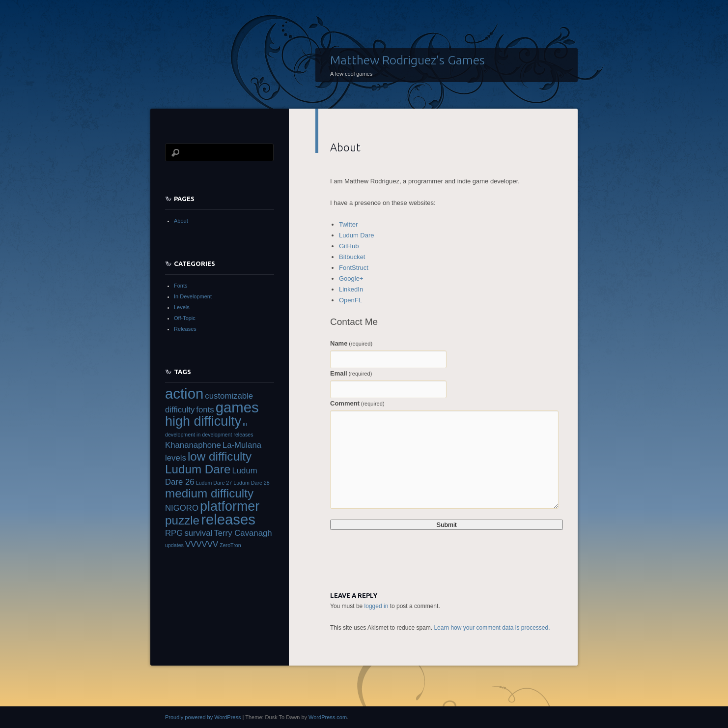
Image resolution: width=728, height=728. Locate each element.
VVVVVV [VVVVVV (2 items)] (202, 544)
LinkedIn (351, 289)
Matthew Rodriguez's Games (407, 60)
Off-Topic (185, 318)
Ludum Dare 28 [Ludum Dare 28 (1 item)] (251, 483)
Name (351, 343)
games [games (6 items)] (237, 407)
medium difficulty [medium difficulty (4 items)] (209, 493)
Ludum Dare (357, 235)
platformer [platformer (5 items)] (230, 506)
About (181, 221)
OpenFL (350, 300)
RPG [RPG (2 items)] (174, 533)
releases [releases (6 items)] (228, 519)
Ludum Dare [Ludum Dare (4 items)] (198, 469)
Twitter (348, 224)
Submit (446, 525)
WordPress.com (328, 717)
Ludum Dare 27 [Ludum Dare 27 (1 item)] (214, 483)
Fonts (181, 286)
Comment (357, 403)
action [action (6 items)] (184, 393)
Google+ (351, 278)
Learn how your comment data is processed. (492, 628)
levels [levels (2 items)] (176, 458)
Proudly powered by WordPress (203, 717)
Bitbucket (352, 257)
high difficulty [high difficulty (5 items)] (203, 421)
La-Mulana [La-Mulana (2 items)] (242, 445)
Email (351, 373)
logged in (377, 606)
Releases (185, 329)
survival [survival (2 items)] (198, 533)
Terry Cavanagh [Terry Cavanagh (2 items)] (243, 533)
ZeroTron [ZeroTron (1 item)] (230, 545)
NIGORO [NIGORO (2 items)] (182, 508)
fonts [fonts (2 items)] (205, 410)
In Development (193, 296)
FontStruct (354, 268)
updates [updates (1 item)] (174, 545)
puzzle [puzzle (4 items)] (182, 520)
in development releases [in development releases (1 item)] (225, 435)
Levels (182, 307)
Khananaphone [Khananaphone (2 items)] (193, 445)
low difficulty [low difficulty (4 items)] (220, 456)
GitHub (349, 246)
